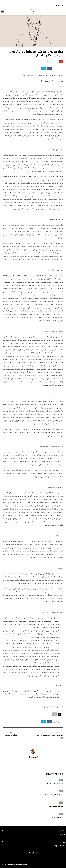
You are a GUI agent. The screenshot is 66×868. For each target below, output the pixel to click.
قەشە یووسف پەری (58, 817)
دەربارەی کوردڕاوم (59, 846)
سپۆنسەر (62, 835)
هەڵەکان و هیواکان (10, 735)
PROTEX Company (13, 865)
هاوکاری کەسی (60, 831)
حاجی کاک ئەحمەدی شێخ (56, 806)
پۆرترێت (61, 62)
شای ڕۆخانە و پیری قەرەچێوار (55, 783)
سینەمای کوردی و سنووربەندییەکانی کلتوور (50, 737)
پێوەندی (62, 842)
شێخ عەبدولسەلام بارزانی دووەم (54, 795)
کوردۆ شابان (48, 61)
